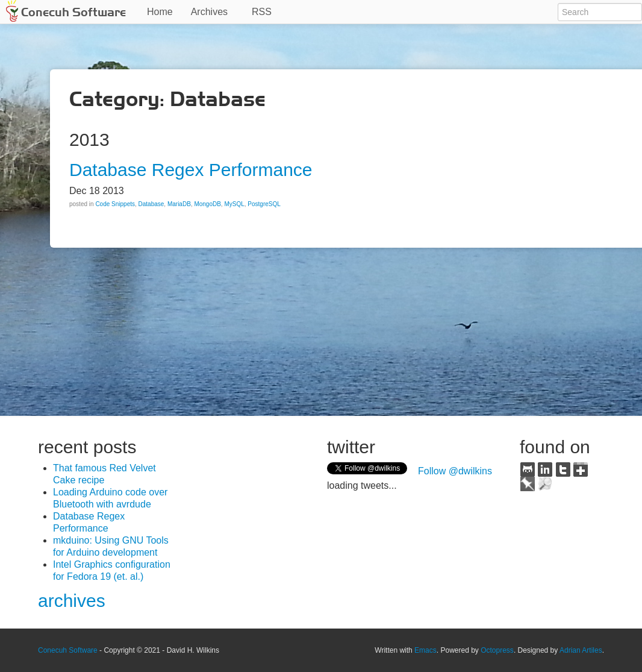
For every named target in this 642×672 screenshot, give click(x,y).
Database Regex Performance (191, 170)
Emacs (425, 650)
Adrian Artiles (581, 650)
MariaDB (179, 204)
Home (160, 12)
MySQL (234, 204)
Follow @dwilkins (455, 471)
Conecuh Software (73, 12)
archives (72, 601)
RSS (262, 12)
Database (151, 204)
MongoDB (207, 204)
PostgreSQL (264, 204)
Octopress (497, 650)
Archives (209, 12)
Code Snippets (115, 204)
